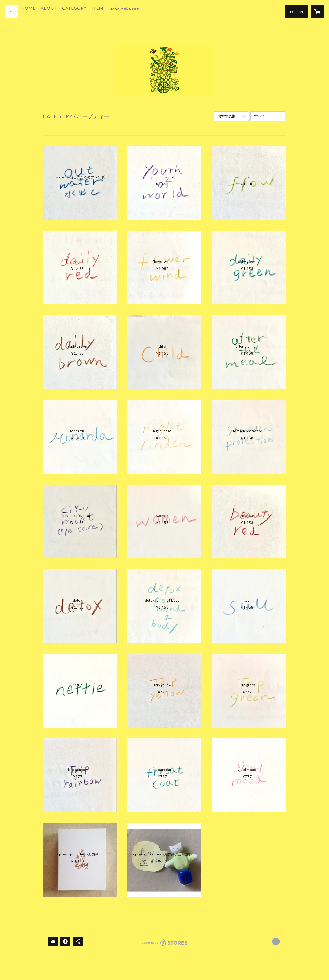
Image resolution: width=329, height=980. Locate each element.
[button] (297, 12)
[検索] (12, 12)
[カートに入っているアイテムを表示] (317, 12)
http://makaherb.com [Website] (276, 941)
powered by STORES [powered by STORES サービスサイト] (165, 946)
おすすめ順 (227, 116)
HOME (41, 11)
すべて (260, 116)
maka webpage (136, 11)
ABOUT (61, 11)
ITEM (110, 11)
